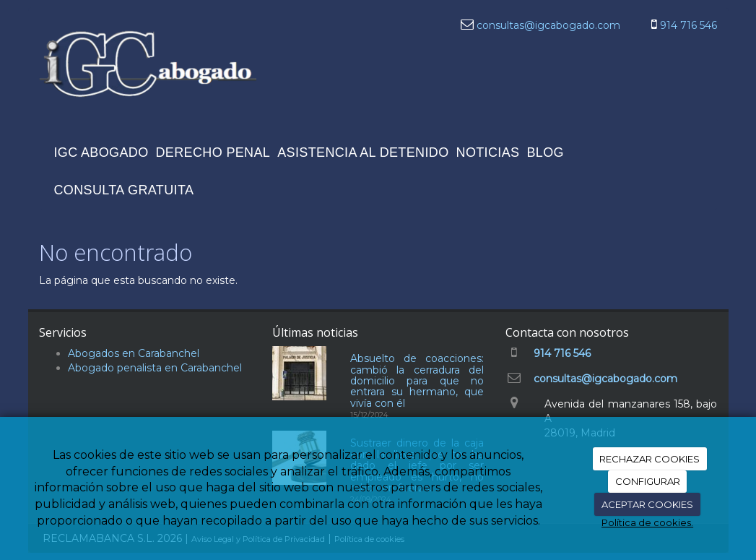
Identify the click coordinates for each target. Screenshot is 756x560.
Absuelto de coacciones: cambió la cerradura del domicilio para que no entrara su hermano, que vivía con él (417, 381)
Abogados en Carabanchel (134, 353)
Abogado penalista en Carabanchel (155, 368)
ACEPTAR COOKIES (647, 504)
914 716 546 (688, 25)
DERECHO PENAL (213, 152)
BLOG (545, 152)
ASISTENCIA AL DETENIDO (363, 152)
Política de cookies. (647, 522)
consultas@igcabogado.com (548, 25)
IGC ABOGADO (101, 152)
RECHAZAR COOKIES (649, 459)
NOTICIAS (488, 152)
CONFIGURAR (648, 481)
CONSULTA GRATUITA (124, 190)
